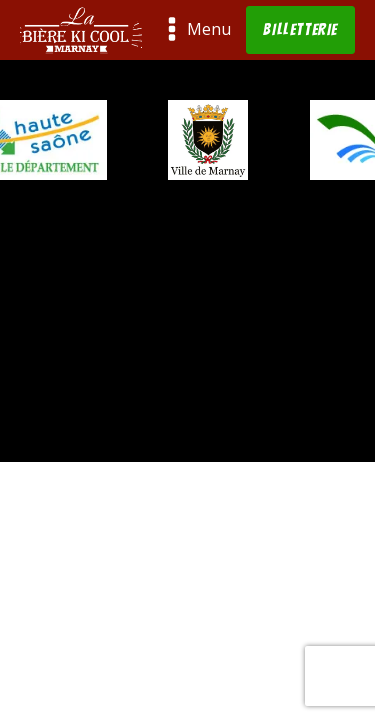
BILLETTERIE (300, 29)
